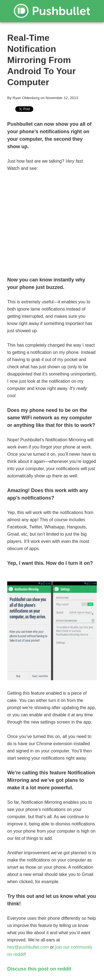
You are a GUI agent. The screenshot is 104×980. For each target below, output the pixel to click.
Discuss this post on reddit (39, 969)
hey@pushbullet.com (28, 947)
